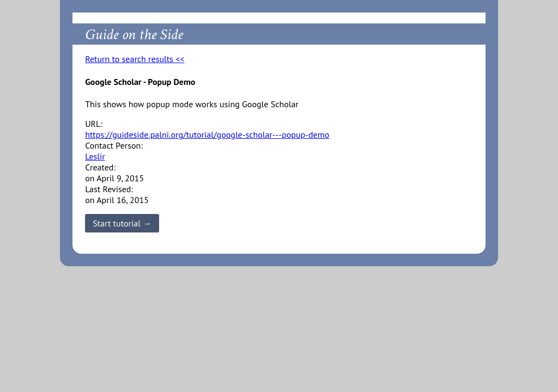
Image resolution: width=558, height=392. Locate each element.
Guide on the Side (134, 35)
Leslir (95, 156)
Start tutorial (117, 223)
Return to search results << (135, 59)
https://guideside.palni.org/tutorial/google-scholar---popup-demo (207, 134)
